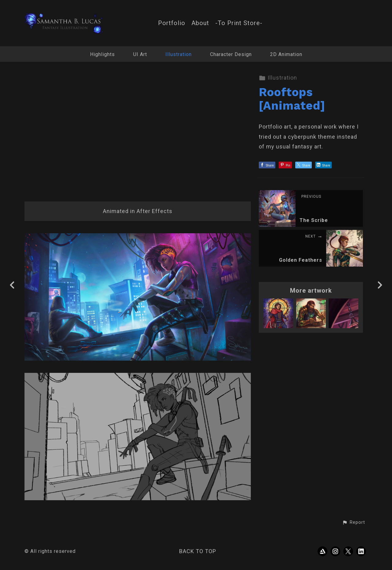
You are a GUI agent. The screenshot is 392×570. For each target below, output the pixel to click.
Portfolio (172, 23)
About (200, 23)
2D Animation (286, 54)
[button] (354, 523)
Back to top (198, 551)
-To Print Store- (239, 23)
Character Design (231, 54)
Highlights (102, 54)
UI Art (140, 54)
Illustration (179, 54)
